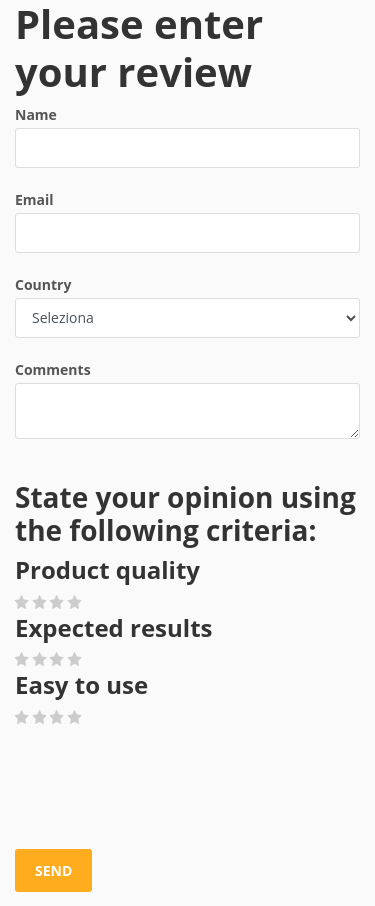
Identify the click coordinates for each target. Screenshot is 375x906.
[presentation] (167, 789)
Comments (53, 369)
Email (34, 199)
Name (36, 114)
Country (43, 284)
